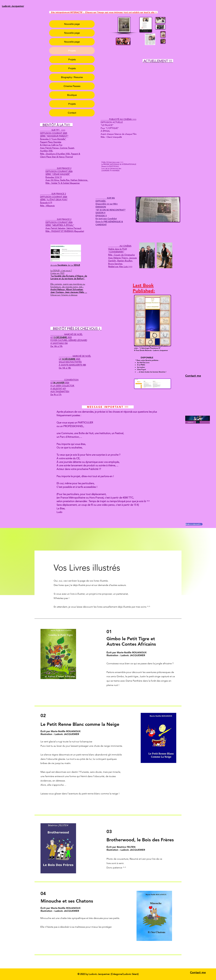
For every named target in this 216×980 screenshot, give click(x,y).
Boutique (72, 95)
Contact (72, 113)
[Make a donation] (194, 524)
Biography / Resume (72, 77)
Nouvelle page (72, 24)
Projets (72, 51)
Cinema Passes (72, 86)
